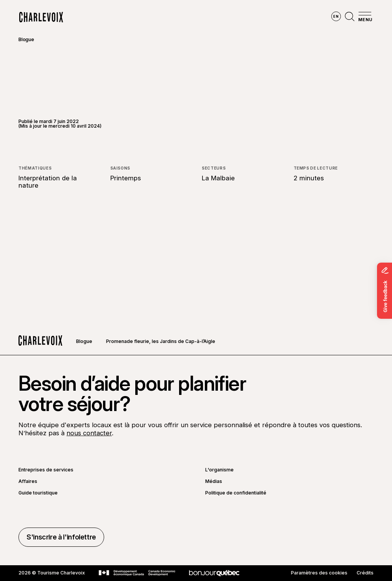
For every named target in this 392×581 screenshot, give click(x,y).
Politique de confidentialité (236, 493)
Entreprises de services (46, 470)
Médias (214, 481)
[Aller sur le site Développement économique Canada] (137, 573)
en (336, 16)
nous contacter (89, 433)
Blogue (26, 39)
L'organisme (219, 470)
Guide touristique (38, 493)
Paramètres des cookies (319, 573)
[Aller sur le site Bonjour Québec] (214, 573)
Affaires (28, 481)
